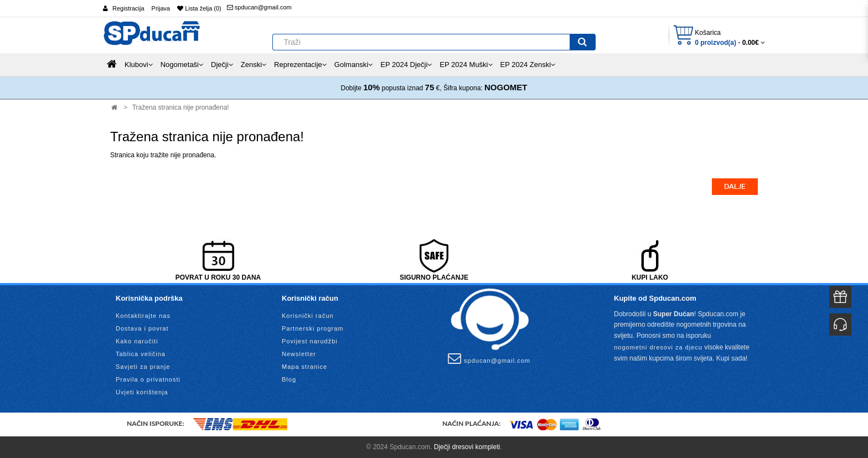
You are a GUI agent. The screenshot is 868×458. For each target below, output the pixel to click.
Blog (289, 379)
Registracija (128, 8)
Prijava (161, 8)
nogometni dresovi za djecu (658, 347)
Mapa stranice (304, 367)
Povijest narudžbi (310, 341)
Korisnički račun (308, 316)
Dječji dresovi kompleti (467, 447)
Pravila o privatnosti (148, 379)
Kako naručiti (137, 341)
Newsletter (299, 354)
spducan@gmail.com (259, 7)
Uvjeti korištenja (142, 392)
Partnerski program (313, 328)
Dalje (735, 187)
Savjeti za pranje (143, 367)
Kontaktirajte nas (143, 316)
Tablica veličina (141, 354)
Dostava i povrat (142, 328)
